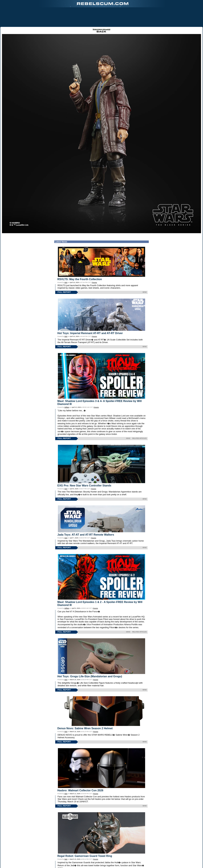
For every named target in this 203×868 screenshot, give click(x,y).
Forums (94, 282)
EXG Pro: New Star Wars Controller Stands (84, 486)
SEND (145, 292)
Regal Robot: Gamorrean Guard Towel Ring (85, 856)
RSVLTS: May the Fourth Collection (80, 279)
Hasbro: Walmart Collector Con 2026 (80, 790)
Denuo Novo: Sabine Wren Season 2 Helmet (85, 728)
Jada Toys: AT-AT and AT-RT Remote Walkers (86, 535)
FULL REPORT (64, 292)
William (67, 407)
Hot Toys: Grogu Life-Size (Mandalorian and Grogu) (90, 676)
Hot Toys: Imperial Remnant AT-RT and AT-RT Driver (90, 333)
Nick (66, 282)
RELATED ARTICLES (139, 438)
